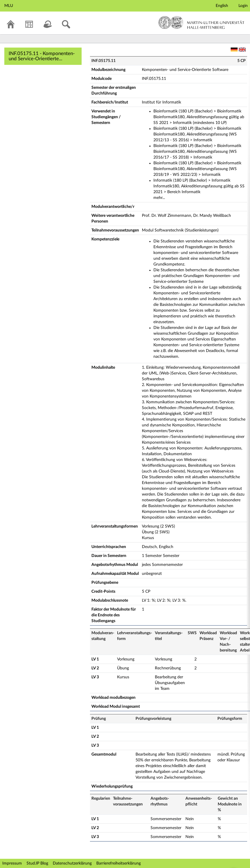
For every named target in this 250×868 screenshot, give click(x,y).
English (222, 6)
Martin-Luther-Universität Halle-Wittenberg (201, 22)
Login (243, 6)
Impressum (12, 863)
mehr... (159, 198)
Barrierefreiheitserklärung (119, 863)
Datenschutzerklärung (72, 863)
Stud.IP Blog (37, 863)
